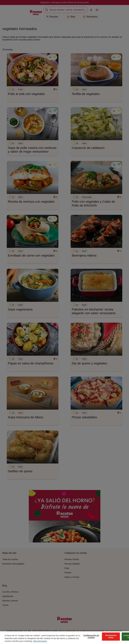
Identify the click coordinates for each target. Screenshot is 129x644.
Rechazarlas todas (111, 640)
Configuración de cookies (91, 640)
